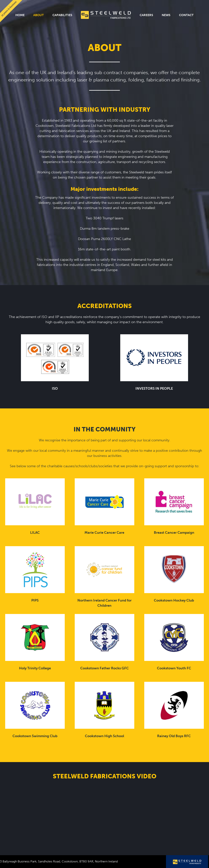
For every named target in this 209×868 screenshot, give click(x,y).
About (39, 15)
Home (20, 15)
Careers (146, 15)
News (166, 15)
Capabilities (62, 15)
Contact (186, 15)
